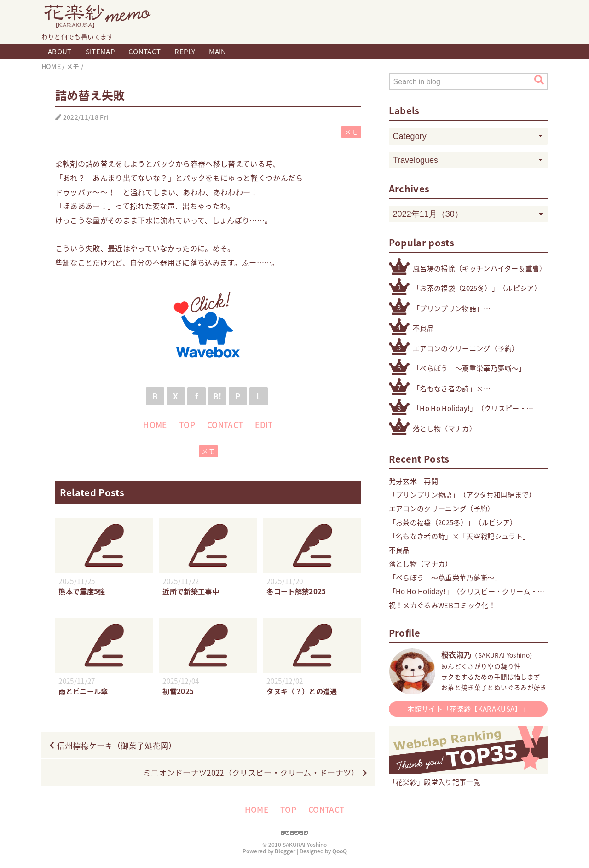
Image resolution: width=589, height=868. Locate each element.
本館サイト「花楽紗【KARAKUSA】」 (468, 709)
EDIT (264, 425)
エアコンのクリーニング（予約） (466, 348)
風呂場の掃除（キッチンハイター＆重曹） (479, 268)
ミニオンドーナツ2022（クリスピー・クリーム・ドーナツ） (251, 773)
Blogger (285, 851)
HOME (155, 425)
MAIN (217, 52)
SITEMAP (100, 52)
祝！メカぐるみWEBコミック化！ (442, 605)
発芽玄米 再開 (413, 481)
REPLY (185, 52)
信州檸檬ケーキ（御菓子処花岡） (117, 745)
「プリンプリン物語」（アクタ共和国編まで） (451, 309)
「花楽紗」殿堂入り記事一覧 (468, 777)
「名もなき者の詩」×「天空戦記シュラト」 (448, 389)
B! (217, 396)
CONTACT (144, 52)
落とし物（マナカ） (445, 428)
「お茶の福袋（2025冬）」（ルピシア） (477, 288)
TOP (187, 425)
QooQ (340, 851)
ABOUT (60, 52)
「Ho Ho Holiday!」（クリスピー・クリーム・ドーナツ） (470, 408)
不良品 (423, 328)
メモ (351, 132)
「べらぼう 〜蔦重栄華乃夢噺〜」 (469, 368)
